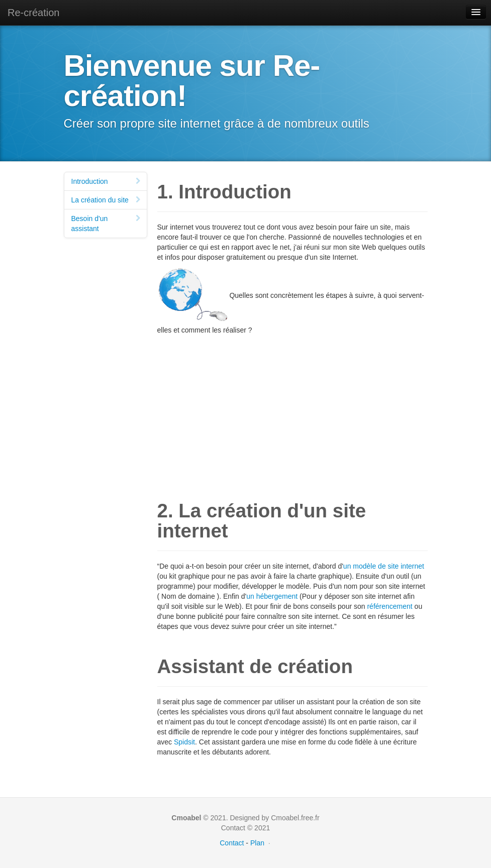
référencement (389, 606)
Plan (257, 843)
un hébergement (272, 596)
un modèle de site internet (384, 566)
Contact (232, 843)
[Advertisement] (292, 405)
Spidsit (184, 742)
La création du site (107, 200)
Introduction (107, 181)
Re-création (33, 13)
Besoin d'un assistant (107, 224)
